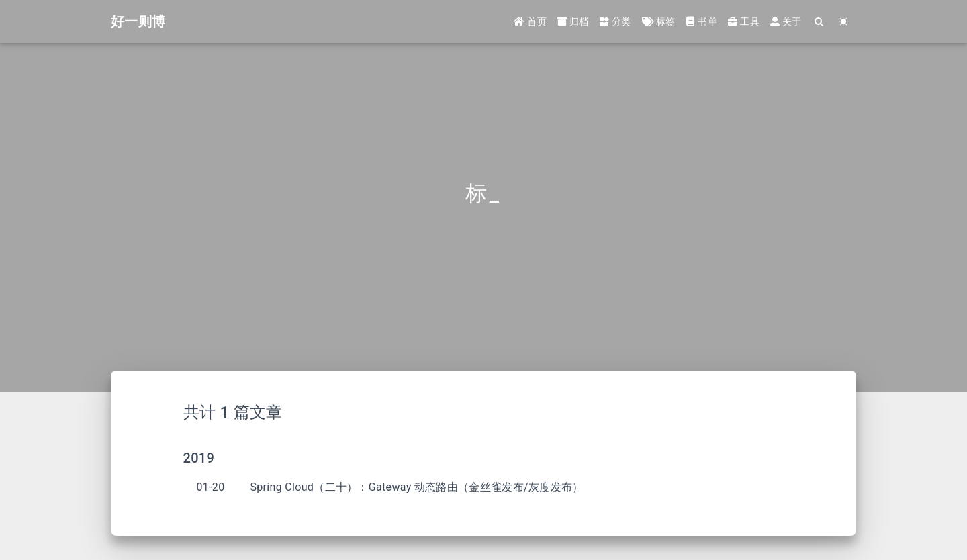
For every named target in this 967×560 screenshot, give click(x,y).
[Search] (820, 22)
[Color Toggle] (844, 22)
